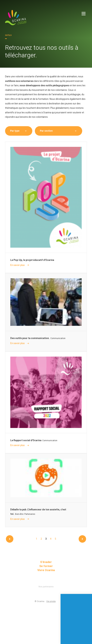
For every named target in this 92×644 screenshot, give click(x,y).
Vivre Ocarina (46, 570)
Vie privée (51, 601)
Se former (46, 566)
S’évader (46, 562)
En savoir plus (20, 265)
